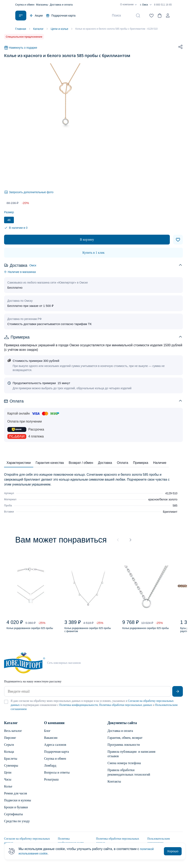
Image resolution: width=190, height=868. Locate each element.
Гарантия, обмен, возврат (125, 742)
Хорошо (173, 851)
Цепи (8, 777)
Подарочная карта (61, 16)
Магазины (42, 5)
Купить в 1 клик (93, 253)
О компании (129, 5)
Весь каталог (13, 735)
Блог (47, 735)
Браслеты (11, 763)
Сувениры (11, 770)
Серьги (9, 749)
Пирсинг (10, 742)
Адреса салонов (55, 749)
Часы (8, 783)
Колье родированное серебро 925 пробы (29, 632)
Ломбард (50, 770)
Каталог (11, 727)
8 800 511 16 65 (163, 5)
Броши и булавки (16, 811)
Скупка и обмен (25, 5)
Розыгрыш (51, 783)
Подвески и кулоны (18, 804)
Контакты (114, 786)
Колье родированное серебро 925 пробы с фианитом (87, 632)
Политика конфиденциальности (79, 709)
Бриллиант (170, 512)
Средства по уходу (17, 825)
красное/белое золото (163, 499)
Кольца (9, 756)
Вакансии (51, 742)
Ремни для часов (15, 797)
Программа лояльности (124, 749)
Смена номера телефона (124, 767)
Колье (8, 790)
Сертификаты (13, 818)
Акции (36, 16)
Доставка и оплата (61, 5)
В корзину (87, 239)
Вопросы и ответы (57, 777)
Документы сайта (122, 727)
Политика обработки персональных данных (126, 709)
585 (175, 506)
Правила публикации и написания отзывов (131, 758)
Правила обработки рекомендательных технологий (129, 776)
